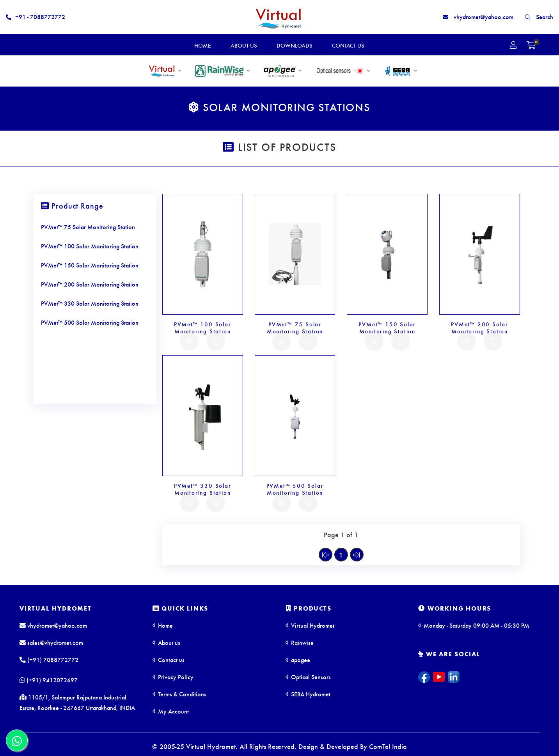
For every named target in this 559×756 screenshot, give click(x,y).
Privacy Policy (173, 677)
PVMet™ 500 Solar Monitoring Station (295, 489)
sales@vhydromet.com (51, 642)
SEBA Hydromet (308, 694)
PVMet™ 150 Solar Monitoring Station (387, 328)
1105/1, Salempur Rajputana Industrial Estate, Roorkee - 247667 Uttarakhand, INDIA (77, 703)
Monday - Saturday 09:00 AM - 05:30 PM (474, 625)
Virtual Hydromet (56, 608)
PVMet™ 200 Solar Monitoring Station (480, 328)
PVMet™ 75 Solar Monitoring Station (295, 328)
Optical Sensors (308, 677)
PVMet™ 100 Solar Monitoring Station (203, 328)
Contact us (169, 660)
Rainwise (300, 642)
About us (166, 642)
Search (539, 17)
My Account (171, 711)
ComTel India (388, 746)
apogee (298, 660)
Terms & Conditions (179, 694)
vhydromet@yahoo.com (478, 17)
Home (163, 625)
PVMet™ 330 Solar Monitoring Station (203, 489)
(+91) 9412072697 (49, 680)
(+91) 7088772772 (49, 660)
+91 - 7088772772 (35, 17)
